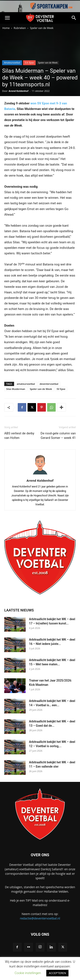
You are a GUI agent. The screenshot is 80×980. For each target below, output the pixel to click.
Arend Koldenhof (19, 91)
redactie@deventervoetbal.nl (40, 918)
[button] (7, 18)
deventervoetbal (49, 384)
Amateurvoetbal (12, 63)
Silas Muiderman (16, 389)
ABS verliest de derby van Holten (19, 436)
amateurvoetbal (26, 384)
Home (6, 28)
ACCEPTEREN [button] (57, 973)
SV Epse (61, 389)
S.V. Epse (29, 63)
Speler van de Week (42, 28)
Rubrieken (20, 28)
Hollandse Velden (56, 891)
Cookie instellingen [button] (28, 973)
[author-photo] (40, 474)
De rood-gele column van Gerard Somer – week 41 (58, 436)
